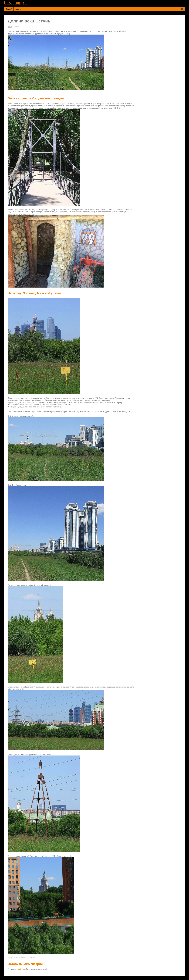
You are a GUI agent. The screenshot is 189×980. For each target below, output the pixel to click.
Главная (19, 9)
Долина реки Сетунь (29, 21)
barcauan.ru (15, 3)
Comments (31, 958)
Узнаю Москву (21, 958)
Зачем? (9, 9)
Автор (10, 27)
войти (20, 969)
